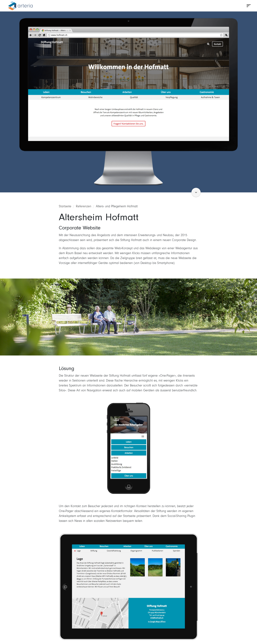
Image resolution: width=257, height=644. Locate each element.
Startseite (65, 206)
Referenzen (84, 206)
